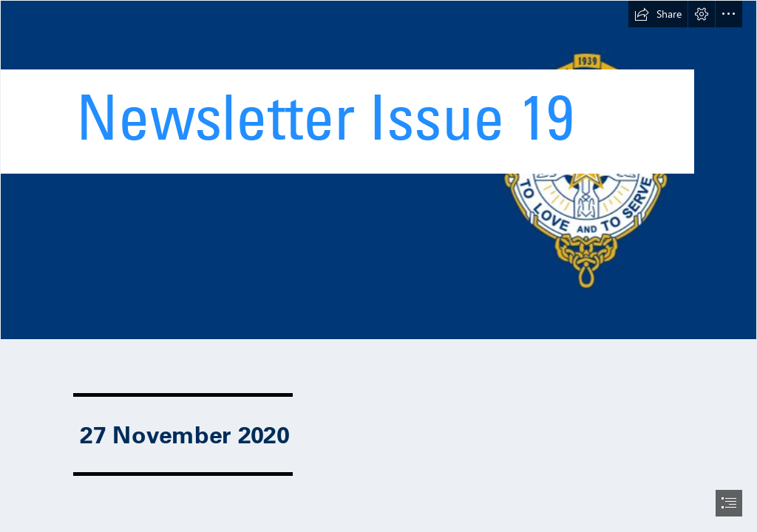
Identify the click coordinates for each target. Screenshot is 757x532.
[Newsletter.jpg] (378, 170)
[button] (658, 14)
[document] (378, 266)
